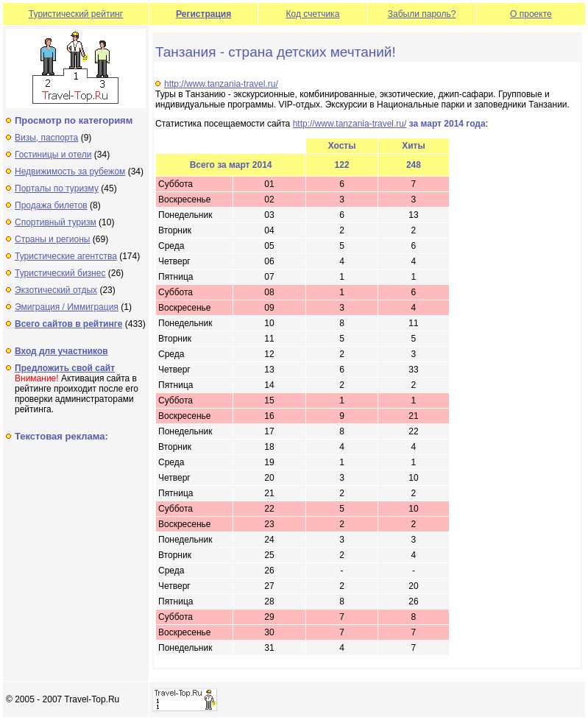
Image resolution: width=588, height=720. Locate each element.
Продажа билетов (51, 205)
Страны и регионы (53, 239)
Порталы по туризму (57, 188)
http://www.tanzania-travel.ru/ (221, 84)
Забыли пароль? (422, 14)
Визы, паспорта (46, 138)
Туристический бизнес (60, 273)
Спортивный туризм (56, 222)
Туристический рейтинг (76, 14)
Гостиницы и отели (53, 155)
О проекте (531, 14)
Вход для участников (61, 351)
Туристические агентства (66, 256)
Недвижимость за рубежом (70, 172)
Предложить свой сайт (65, 368)
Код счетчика (313, 14)
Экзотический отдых (56, 290)
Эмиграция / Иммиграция (67, 307)
